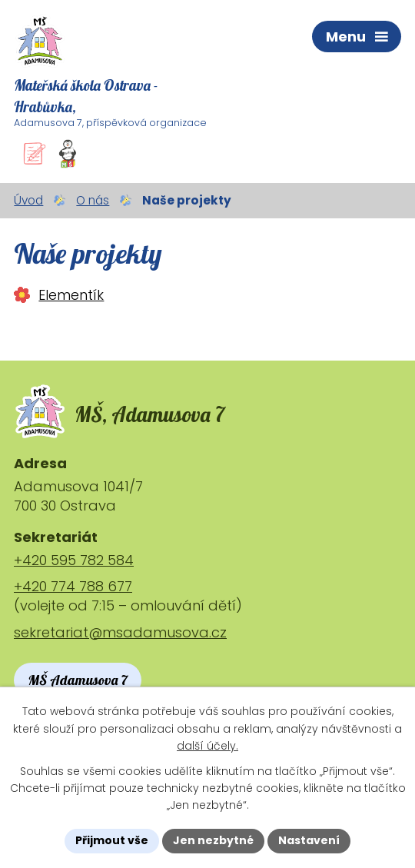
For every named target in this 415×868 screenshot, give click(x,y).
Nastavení (309, 840)
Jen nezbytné (213, 840)
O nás (93, 200)
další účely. (207, 746)
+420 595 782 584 (74, 560)
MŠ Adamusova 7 (78, 680)
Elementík (71, 295)
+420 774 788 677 (73, 586)
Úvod (28, 200)
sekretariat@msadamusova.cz (120, 632)
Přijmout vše (112, 840)
